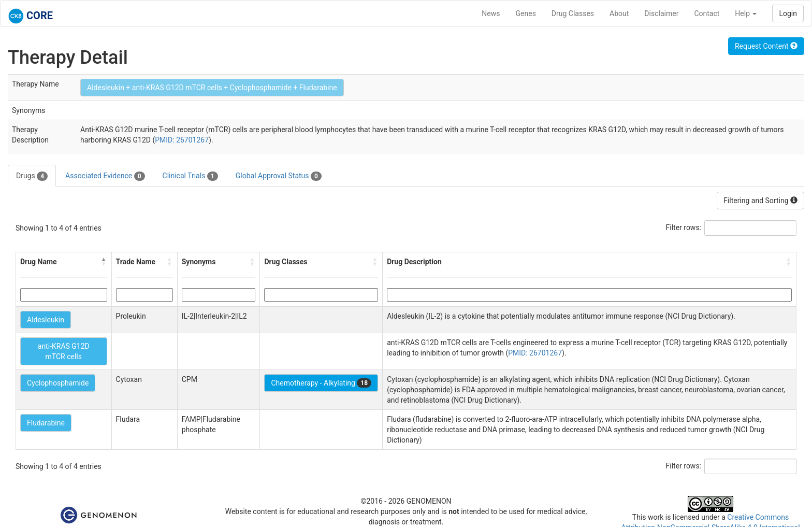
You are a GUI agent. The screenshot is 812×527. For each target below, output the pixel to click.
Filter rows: (684, 227)
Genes (526, 13)
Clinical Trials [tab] (190, 176)
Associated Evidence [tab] (105, 176)
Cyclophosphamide (58, 383)
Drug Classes (573, 13)
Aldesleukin (46, 320)
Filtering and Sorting (760, 201)
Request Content (766, 46)
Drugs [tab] (32, 176)
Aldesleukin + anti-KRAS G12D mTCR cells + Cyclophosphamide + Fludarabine (212, 88)
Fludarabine (46, 423)
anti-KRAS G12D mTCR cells (64, 351)
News (491, 13)
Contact (707, 13)
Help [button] (746, 13)
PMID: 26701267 (182, 140)
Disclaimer (661, 13)
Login (788, 13)
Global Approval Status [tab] (279, 176)
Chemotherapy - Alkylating (321, 383)
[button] (104, 262)
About (619, 13)
